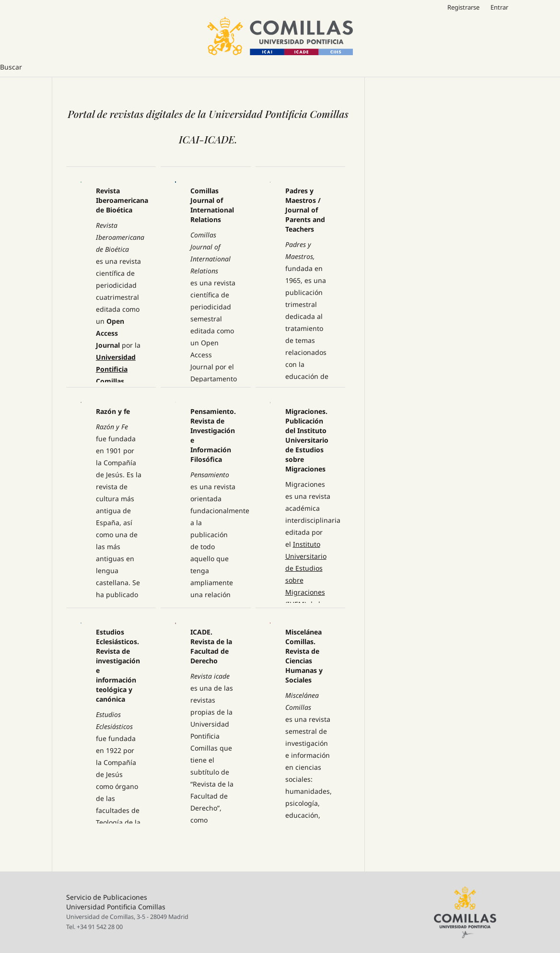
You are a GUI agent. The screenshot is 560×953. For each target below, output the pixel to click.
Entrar (499, 7)
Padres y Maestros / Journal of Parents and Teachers (305, 210)
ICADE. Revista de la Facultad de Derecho (211, 646)
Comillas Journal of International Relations (212, 205)
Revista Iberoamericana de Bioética (122, 200)
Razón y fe (113, 411)
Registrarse (463, 7)
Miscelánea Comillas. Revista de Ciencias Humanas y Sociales (304, 656)
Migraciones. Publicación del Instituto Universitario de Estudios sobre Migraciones (307, 440)
